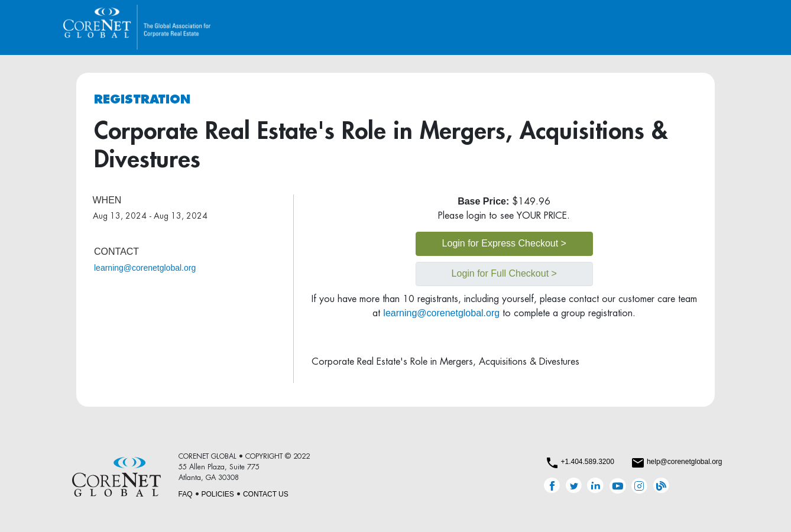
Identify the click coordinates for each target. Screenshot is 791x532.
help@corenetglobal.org (685, 462)
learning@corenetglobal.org (145, 268)
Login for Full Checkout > (504, 273)
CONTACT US (266, 494)
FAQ (186, 494)
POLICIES (218, 494)
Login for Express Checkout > (504, 243)
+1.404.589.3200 (587, 462)
